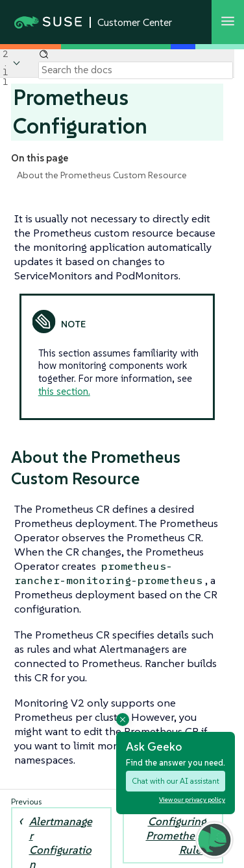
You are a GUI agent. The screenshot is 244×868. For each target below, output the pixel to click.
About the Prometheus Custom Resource (102, 175)
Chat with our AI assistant (176, 781)
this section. (64, 391)
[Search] (136, 70)
